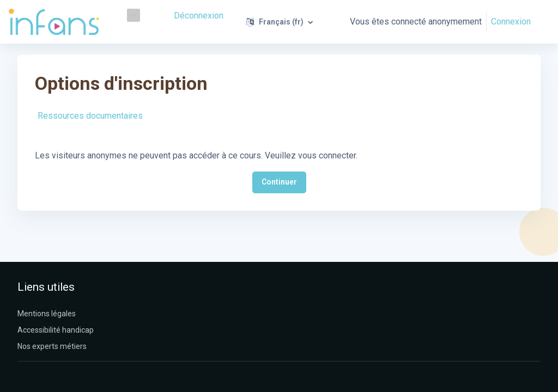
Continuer (279, 182)
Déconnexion (200, 15)
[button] (281, 22)
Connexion (511, 22)
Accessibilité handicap (56, 330)
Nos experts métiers (52, 346)
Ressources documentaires (90, 116)
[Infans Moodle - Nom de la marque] (54, 22)
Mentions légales (47, 314)
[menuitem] (134, 15)
